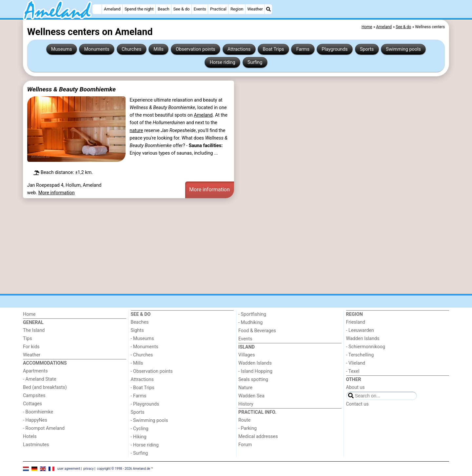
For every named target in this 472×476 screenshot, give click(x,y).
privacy (88, 469)
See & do (182, 9)
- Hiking (139, 437)
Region (237, 9)
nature (137, 131)
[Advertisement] (220, 246)
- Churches (142, 355)
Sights (137, 330)
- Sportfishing (252, 314)
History (246, 404)
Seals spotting (253, 380)
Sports (367, 49)
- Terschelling (360, 355)
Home (29, 314)
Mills (159, 49)
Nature (245, 388)
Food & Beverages (257, 331)
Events (200, 9)
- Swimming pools (149, 420)
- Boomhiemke (38, 412)
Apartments (35, 371)
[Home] (97, 9)
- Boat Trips (143, 388)
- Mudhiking (250, 323)
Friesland (356, 322)
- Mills (137, 363)
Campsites (34, 396)
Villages (247, 355)
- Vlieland (356, 363)
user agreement (69, 469)
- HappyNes (35, 420)
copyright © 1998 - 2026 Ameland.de (124, 469)
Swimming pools (403, 49)
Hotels (30, 437)
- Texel (353, 371)
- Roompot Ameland (44, 428)
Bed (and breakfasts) (45, 387)
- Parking (247, 428)
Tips (28, 339)
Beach (163, 9)
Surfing (255, 62)
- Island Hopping (255, 371)
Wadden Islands (255, 363)
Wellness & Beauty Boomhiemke (71, 89)
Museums (62, 49)
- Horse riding (145, 445)
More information (57, 193)
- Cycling (140, 429)
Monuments (97, 49)
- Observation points (152, 371)
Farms (303, 49)
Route (244, 420)
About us (355, 387)
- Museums (142, 339)
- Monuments (145, 347)
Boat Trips (274, 49)
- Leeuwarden (360, 330)
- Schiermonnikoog (366, 347)
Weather (255, 9)
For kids (31, 347)
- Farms (139, 396)
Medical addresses (258, 437)
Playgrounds (334, 49)
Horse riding (223, 62)
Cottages (32, 404)
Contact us (357, 404)
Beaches (140, 322)
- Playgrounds (145, 404)
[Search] (268, 9)
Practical (218, 9)
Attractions (239, 49)
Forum (245, 445)
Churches (132, 49)
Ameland (112, 9)
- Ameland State (40, 379)
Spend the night (139, 9)
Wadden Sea (251, 396)
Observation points (196, 49)
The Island (34, 330)
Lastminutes (36, 445)
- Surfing (139, 453)
